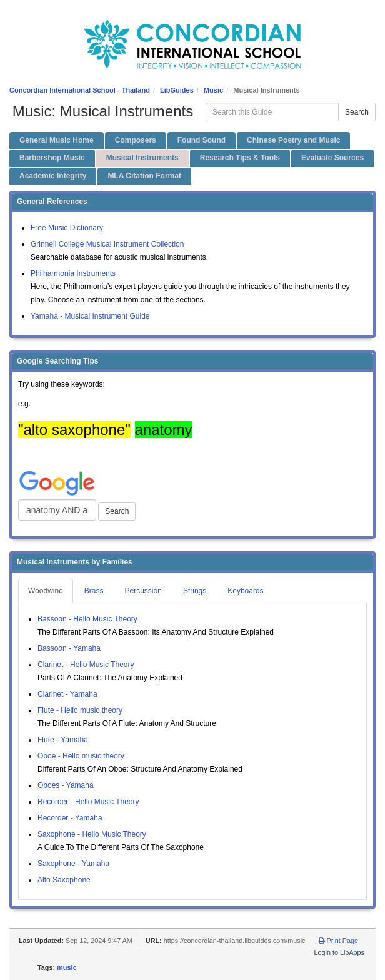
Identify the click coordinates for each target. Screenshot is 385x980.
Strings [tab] (195, 591)
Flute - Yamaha (63, 740)
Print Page (338, 941)
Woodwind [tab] (46, 591)
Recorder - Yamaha (70, 818)
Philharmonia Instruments (73, 273)
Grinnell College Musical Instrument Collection (107, 244)
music (67, 967)
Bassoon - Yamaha (69, 648)
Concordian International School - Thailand (80, 90)
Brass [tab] (94, 591)
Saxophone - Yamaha (73, 864)
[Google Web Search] (57, 510)
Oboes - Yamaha (66, 785)
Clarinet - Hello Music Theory (86, 665)
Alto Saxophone (64, 880)
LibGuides (177, 90)
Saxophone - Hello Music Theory (92, 834)
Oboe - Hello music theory (81, 756)
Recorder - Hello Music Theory (88, 802)
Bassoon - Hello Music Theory (87, 619)
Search (357, 112)
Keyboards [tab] (245, 591)
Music (213, 90)
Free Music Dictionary (67, 228)
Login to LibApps (339, 952)
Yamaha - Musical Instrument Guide (90, 316)
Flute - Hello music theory (80, 710)
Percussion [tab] (143, 591)
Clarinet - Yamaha (67, 694)
